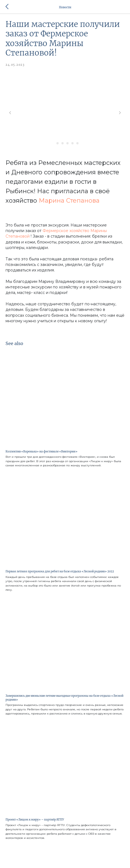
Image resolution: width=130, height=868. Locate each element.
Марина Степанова (69, 201)
